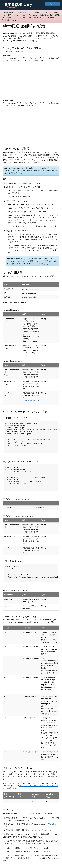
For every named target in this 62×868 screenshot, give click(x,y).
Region (53, 4)
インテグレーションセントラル (27, 183)
